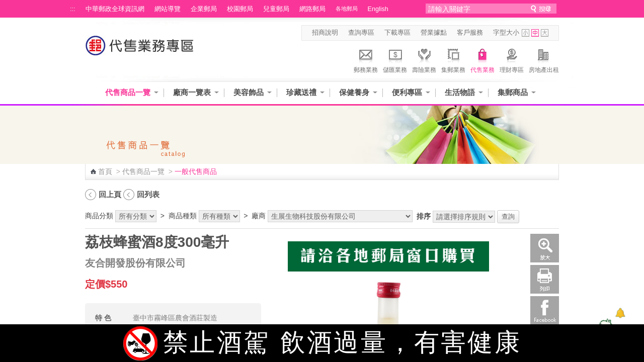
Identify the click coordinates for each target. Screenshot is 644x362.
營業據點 (434, 33)
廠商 (259, 216)
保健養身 (354, 92)
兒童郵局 (276, 9)
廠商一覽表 (192, 92)
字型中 (535, 33)
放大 (545, 248)
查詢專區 (361, 33)
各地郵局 (347, 9)
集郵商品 (513, 92)
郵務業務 (366, 59)
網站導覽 (168, 9)
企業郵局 (204, 9)
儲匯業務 (395, 59)
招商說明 (325, 33)
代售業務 (482, 59)
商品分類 (99, 216)
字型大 (545, 33)
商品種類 (183, 216)
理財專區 (512, 59)
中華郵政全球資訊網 (115, 9)
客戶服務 (470, 33)
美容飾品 (249, 92)
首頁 (105, 171)
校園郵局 (240, 9)
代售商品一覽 (128, 92)
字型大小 (506, 33)
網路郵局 (312, 9)
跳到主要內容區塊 (5, 5)
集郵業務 (453, 59)
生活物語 (460, 92)
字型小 (526, 33)
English (378, 9)
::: (73, 9)
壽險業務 (424, 59)
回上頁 (110, 194)
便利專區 (407, 92)
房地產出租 (544, 59)
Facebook (545, 310)
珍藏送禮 (301, 92)
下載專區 (397, 33)
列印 (545, 279)
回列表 (148, 194)
